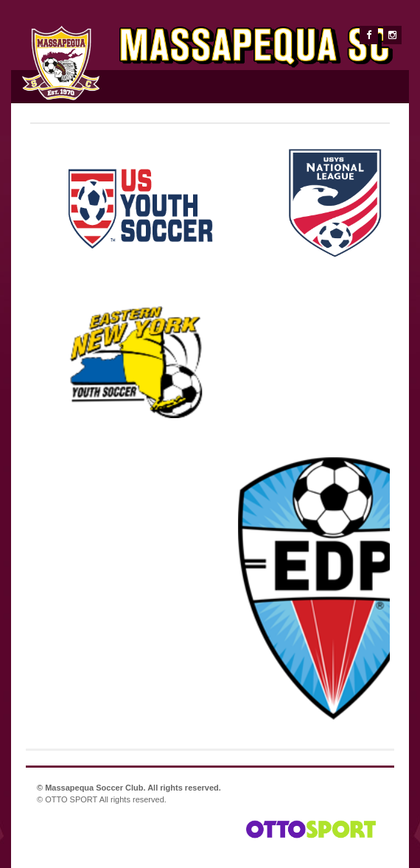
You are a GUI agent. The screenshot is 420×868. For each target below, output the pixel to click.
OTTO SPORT (71, 799)
